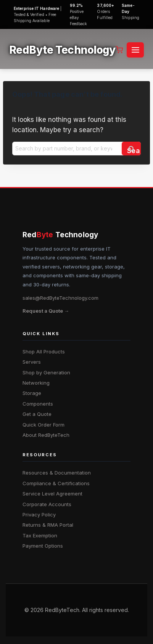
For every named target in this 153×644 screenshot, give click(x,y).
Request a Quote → (46, 311)
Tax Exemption (40, 535)
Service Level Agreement (52, 494)
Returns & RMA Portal (48, 525)
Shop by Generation (46, 372)
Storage (32, 393)
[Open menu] (135, 50)
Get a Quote (37, 414)
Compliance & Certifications (56, 483)
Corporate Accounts (47, 504)
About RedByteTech (46, 435)
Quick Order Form (43, 425)
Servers (32, 362)
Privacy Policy (39, 515)
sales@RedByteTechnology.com (60, 298)
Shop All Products (44, 352)
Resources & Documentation (57, 473)
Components (38, 404)
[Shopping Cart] (119, 50)
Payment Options (43, 546)
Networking (36, 383)
